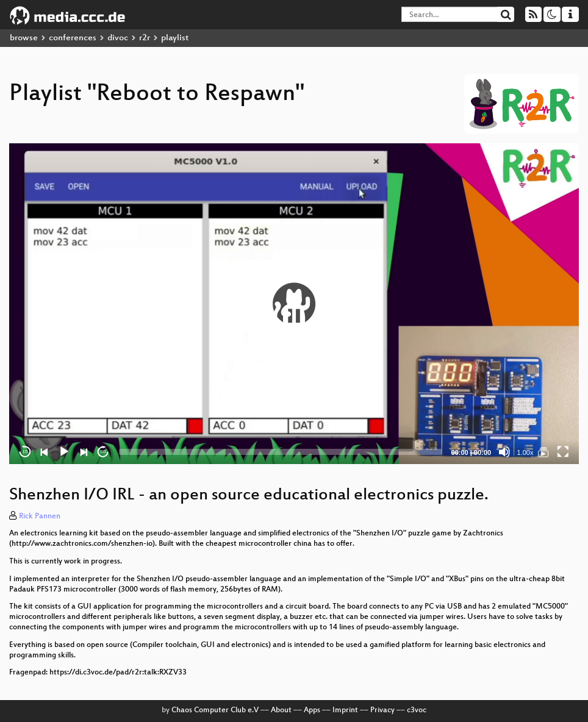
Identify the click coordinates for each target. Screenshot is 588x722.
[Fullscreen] (563, 452)
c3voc (417, 710)
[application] (294, 303)
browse (24, 38)
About (281, 710)
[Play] (64, 452)
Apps (312, 710)
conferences (73, 38)
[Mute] (504, 452)
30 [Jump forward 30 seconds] (103, 452)
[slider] (280, 452)
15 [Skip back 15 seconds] (25, 452)
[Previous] (45, 452)
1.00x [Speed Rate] (525, 452)
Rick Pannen (40, 516)
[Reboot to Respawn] (543, 452)
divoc (118, 38)
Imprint (345, 710)
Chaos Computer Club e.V (215, 710)
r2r (145, 38)
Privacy (382, 710)
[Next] (84, 452)
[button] (294, 304)
